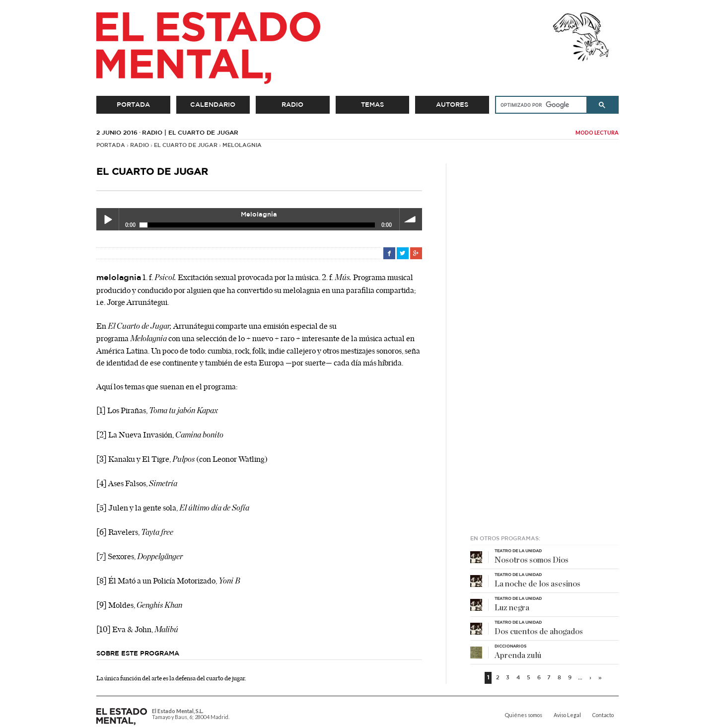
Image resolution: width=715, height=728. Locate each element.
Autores (452, 105)
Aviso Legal (567, 715)
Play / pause (107, 219)
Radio (292, 105)
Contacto (603, 715)
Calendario (213, 105)
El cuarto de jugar (186, 146)
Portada (133, 105)
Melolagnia (242, 146)
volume (411, 219)
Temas (372, 105)
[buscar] (538, 105)
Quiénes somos (524, 715)
